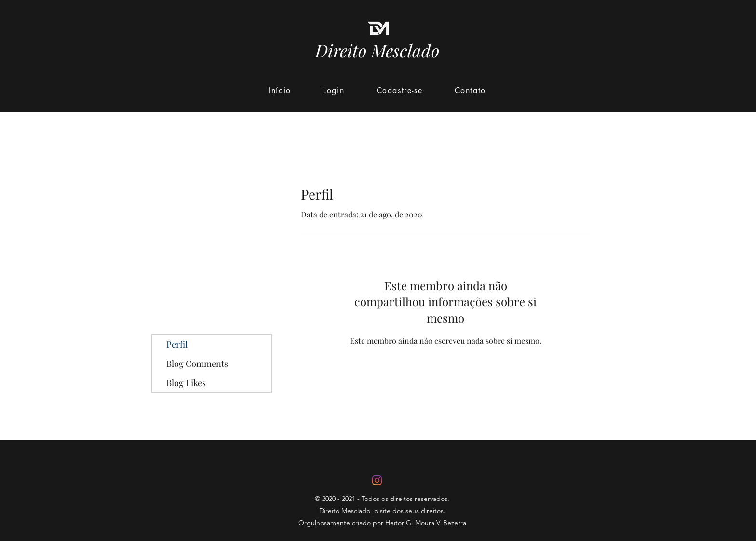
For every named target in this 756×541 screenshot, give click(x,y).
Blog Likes (186, 383)
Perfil (177, 344)
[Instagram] (377, 480)
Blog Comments (197, 364)
